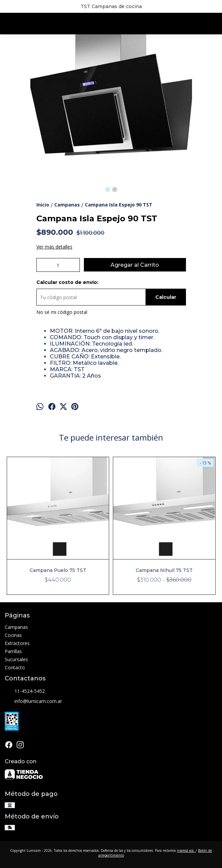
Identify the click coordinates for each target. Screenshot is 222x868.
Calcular (166, 297)
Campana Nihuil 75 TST (164, 570)
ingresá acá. (186, 850)
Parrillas (13, 651)
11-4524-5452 (25, 691)
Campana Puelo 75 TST (58, 570)
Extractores (17, 643)
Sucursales (16, 659)
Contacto (15, 667)
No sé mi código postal (62, 312)
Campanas (16, 627)
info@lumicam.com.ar (33, 701)
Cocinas (13, 635)
